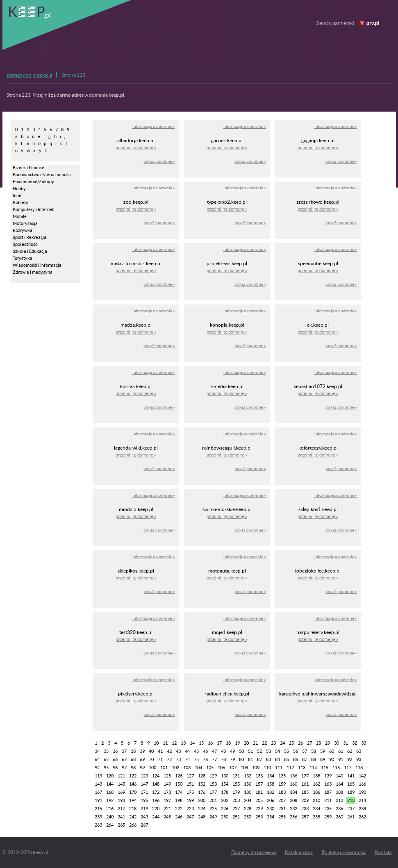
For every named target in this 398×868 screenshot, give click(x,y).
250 (225, 817)
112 (290, 768)
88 (314, 759)
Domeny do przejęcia (29, 75)
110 (267, 768)
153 (213, 784)
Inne (17, 195)
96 (115, 768)
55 (287, 751)
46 (205, 751)
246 (179, 817)
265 (121, 825)
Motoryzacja (25, 223)
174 (179, 792)
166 (362, 784)
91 (341, 759)
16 (210, 743)
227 (236, 809)
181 (259, 792)
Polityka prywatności (344, 852)
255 (282, 817)
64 (97, 759)
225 (213, 809)
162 (316, 784)
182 (271, 792)
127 (190, 776)
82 (259, 759)
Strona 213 (73, 75)
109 (256, 768)
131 (236, 776)
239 (98, 817)
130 (225, 776)
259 (328, 817)
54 (277, 751)
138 (316, 776)
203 (236, 800)
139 (328, 776)
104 (198, 768)
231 (282, 809)
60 (332, 751)
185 (305, 792)
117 (348, 768)
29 (327, 743)
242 (133, 817)
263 (98, 825)
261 (351, 817)
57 (305, 751)
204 (248, 800)
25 (291, 743)
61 (341, 751)
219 (144, 809)
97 (124, 768)
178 (225, 792)
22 (264, 743)
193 (121, 800)
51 (250, 751)
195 (144, 800)
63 (359, 751)
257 (305, 817)
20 (246, 743)
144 (110, 784)
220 (156, 809)
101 (164, 768)
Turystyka (23, 258)
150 (179, 784)
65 (106, 759)
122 (133, 776)
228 (248, 809)
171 (144, 792)
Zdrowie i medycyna (33, 272)
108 (244, 768)
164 (339, 784)
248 (202, 817)
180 (248, 792)
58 (314, 751)
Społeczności (26, 244)
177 (213, 792)
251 (236, 817)
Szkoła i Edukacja (30, 251)
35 (106, 751)
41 (160, 751)
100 (152, 768)
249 (213, 817)
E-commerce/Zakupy (33, 182)
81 (250, 759)
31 (346, 743)
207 (282, 800)
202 (225, 800)
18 (228, 743)
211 (328, 800)
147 (144, 784)
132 (248, 776)
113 (302, 768)
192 (110, 800)
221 (167, 809)
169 (121, 792)
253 (259, 817)
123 (144, 776)
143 (98, 784)
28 (318, 743)
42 (169, 751)
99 (142, 768)
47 (214, 751)
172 (156, 792)
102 (175, 768)
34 (97, 751)
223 (190, 809)
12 (174, 743)
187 (328, 792)
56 (296, 751)
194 (133, 800)
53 (268, 751)
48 (223, 751)
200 (202, 800)
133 (259, 776)
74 (187, 759)
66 (115, 759)
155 (236, 784)
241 (121, 817)
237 (351, 809)
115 (325, 768)
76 (205, 759)
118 (359, 768)
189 (351, 792)
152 (202, 784)
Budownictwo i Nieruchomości (42, 175)
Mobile (20, 216)
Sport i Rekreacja (30, 237)
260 (339, 817)
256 (293, 817)
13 (183, 743)
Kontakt (383, 852)
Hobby (19, 189)
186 (316, 792)
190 (362, 792)
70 (151, 759)
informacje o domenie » (154, 126)
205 (259, 800)
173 (167, 792)
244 (156, 817)
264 (110, 825)
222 (179, 809)
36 (115, 751)
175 (190, 792)
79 (232, 759)
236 (339, 809)
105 (210, 768)
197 (167, 800)
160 (293, 784)
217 (121, 809)
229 (259, 809)
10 (156, 743)
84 (277, 759)
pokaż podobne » (159, 161)
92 (350, 759)
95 (106, 768)
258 (316, 817)
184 (293, 792)
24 (282, 743)
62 (350, 751)
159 (282, 784)
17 (219, 743)
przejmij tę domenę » (136, 148)
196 (156, 800)
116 (336, 768)
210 (316, 800)
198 (179, 800)
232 (293, 809)
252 (248, 817)
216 (110, 809)
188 (339, 792)
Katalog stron (299, 852)
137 (305, 776)
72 (169, 759)
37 (124, 751)
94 (97, 768)
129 (213, 776)
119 (98, 776)
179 (236, 792)
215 (98, 809)
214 (362, 800)
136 (293, 776)
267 (144, 825)
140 (339, 776)
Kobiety (20, 202)
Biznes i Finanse (28, 168)
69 (142, 759)
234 (316, 809)
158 (271, 784)
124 (156, 776)
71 (160, 759)
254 (271, 817)
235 (328, 809)
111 (279, 768)
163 (328, 784)
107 (233, 768)
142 (362, 776)
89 (323, 759)
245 (167, 817)
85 (287, 759)
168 (110, 792)
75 (196, 759)
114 (313, 768)
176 (202, 792)
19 (237, 743)
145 (121, 784)
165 (351, 784)
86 (296, 759)
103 (187, 768)
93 (359, 759)
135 (282, 776)
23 (273, 743)
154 (225, 784)
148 (156, 784)
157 (259, 784)
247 (190, 817)
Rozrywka (23, 230)
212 (339, 800)
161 (305, 784)
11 (165, 743)
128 (202, 776)
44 (187, 751)
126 (179, 776)
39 (142, 751)
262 (362, 817)
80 (241, 759)
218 (133, 809)
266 (133, 825)
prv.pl (373, 23)
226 (225, 809)
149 (167, 784)
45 (196, 751)
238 (362, 809)
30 (337, 743)
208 (293, 800)
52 (259, 751)
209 (305, 800)
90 (332, 759)
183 (282, 792)
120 (110, 776)
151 (190, 784)
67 (124, 759)
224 (202, 809)
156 (248, 784)
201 (213, 800)
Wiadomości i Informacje (37, 265)
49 (232, 751)
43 (178, 751)
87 (305, 759)
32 (355, 743)
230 (271, 809)
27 (309, 743)
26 (300, 743)
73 (178, 759)
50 (241, 751)
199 (190, 800)
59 (323, 751)
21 (255, 743)
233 (305, 809)
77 (214, 759)
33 (364, 743)
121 (121, 776)
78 (223, 759)
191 (98, 800)
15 (201, 743)
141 (351, 776)
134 (271, 776)
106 (221, 768)
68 (133, 759)
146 (133, 784)
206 (271, 800)
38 (133, 751)
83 (268, 759)
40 (151, 751)
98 (133, 768)
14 (192, 743)
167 (98, 792)
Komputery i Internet (33, 209)
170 (133, 792)
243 (144, 817)
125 (167, 776)
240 (110, 817)
